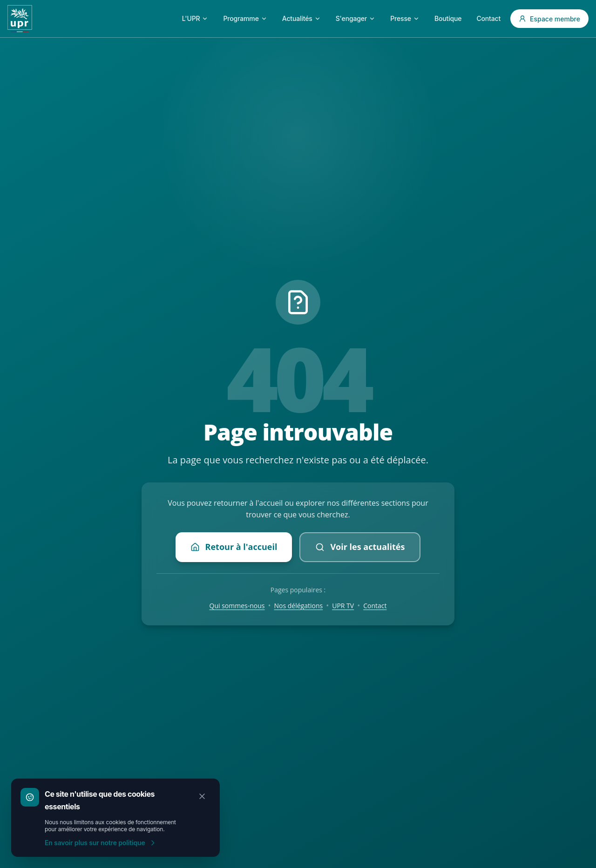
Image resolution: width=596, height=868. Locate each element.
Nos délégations (299, 606)
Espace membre (549, 19)
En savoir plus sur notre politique (101, 843)
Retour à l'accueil (234, 547)
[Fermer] (202, 796)
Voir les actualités (360, 547)
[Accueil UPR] (20, 19)
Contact (375, 606)
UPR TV (343, 606)
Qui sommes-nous (237, 606)
